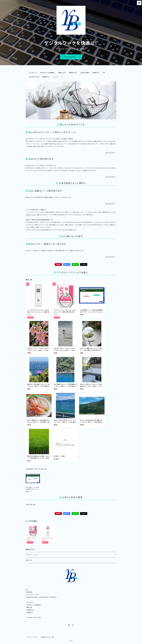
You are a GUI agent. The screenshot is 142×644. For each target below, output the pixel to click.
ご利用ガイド (96, 73)
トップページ (33, 73)
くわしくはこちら (110, 152)
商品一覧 (29, 607)
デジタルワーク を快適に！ (47, 73)
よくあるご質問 (84, 73)
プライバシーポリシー (33, 637)
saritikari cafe (34, 77)
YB (104, 73)
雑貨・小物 (29, 560)
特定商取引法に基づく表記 (48, 637)
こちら (65, 230)
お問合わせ (46, 77)
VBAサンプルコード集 (33, 215)
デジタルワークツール (32, 555)
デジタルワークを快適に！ (34, 605)
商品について (62, 73)
